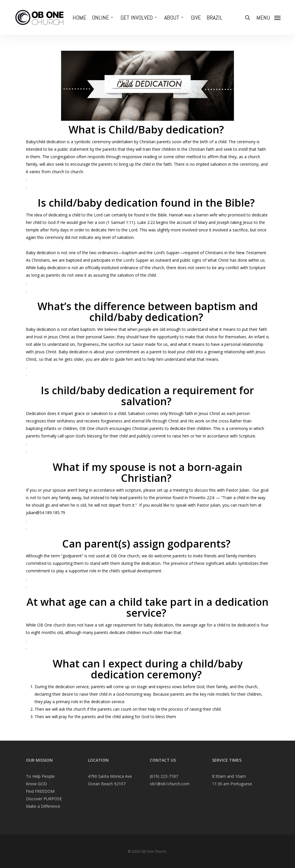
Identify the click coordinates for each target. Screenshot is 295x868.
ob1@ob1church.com (170, 784)
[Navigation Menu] (268, 18)
